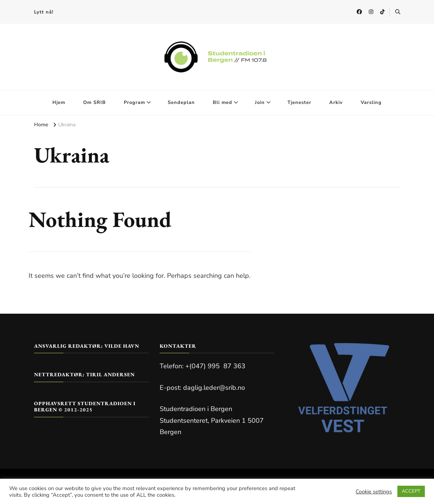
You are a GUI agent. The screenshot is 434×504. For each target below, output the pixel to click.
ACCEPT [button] (411, 491)
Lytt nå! (44, 12)
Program (134, 102)
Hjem (59, 102)
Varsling (371, 102)
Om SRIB (94, 102)
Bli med (222, 102)
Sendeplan (181, 102)
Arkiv (336, 102)
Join (260, 102)
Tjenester (299, 102)
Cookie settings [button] (374, 492)
